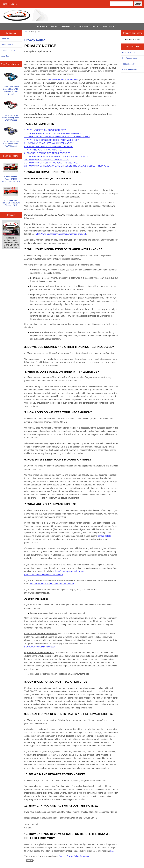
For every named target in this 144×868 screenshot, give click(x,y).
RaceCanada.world (130, 58)
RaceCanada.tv (128, 64)
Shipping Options (8, 50)
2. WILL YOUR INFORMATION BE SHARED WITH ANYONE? (53, 133)
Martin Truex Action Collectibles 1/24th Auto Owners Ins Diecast (11, 83)
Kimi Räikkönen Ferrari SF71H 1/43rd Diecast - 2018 (11, 197)
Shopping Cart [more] (132, 33)
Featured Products (68, 26)
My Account (83, 26)
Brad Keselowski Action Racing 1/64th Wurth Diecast (11, 110)
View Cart (95, 26)
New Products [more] (11, 64)
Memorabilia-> (7, 44)
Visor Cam (5, 56)
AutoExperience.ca (129, 70)
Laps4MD (5, 39)
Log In (14, 4)
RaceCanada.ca (128, 52)
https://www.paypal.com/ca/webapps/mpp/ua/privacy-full (61, 234)
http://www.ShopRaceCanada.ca (64, 80)
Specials (54, 26)
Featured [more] (11, 156)
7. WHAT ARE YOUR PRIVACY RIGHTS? (43, 150)
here (113, 851)
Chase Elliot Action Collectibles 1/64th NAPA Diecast (11, 136)
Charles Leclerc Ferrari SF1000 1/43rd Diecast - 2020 (11, 173)
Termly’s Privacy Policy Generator (74, 856)
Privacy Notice (108, 26)
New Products (41, 26)
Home (4, 4)
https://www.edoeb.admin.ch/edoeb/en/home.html (52, 584)
